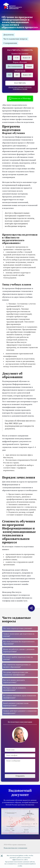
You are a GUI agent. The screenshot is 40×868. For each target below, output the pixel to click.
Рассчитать (20, 83)
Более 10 (27, 58)
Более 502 (27, 75)
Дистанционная (15, 66)
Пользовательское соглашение (15, 848)
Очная (29, 66)
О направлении (10, 43)
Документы (9, 35)
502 (17, 75)
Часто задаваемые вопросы (15, 39)
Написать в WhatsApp (20, 99)
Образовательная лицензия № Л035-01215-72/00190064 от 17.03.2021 (20, 88)
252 (9, 75)
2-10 (16, 58)
